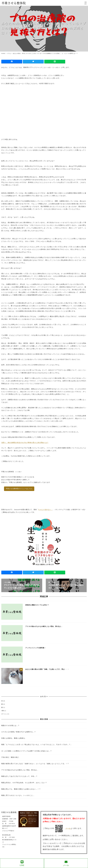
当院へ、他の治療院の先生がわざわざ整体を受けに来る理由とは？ (25, 443)
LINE (22, 863)
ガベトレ (4, 714)
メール (68, 828)
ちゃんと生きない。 (45, 510)
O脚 (3, 711)
